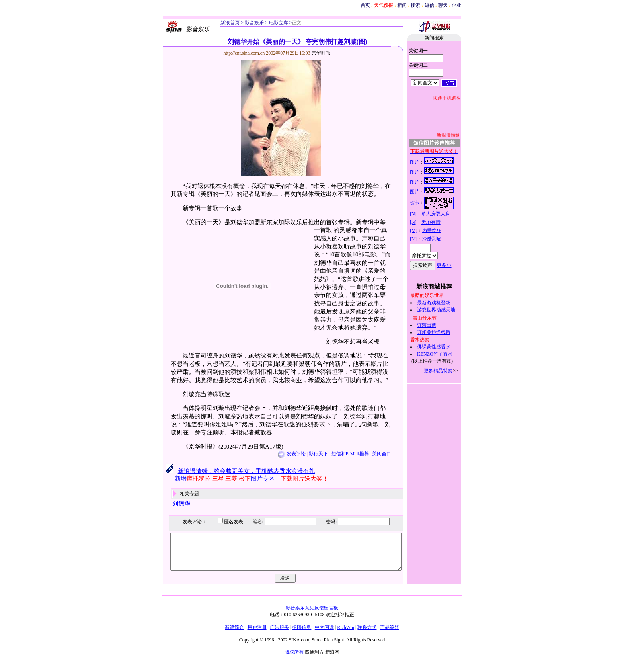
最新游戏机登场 (443, 303)
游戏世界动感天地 (445, 310)
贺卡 (423, 203)
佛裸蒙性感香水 (443, 347)
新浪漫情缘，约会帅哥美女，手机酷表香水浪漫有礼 (238, 471)
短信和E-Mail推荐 (341, 454)
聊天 (443, 5)
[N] (422, 214)
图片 (423, 162)
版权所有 (294, 659)
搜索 (415, 5)
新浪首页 (230, 23)
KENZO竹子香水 (444, 354)
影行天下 (310, 454)
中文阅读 (324, 635)
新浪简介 (234, 635)
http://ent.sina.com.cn (236, 53)
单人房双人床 (444, 214)
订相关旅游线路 (443, 332)
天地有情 (439, 222)
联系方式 (367, 635)
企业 (456, 5)
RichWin (346, 635)
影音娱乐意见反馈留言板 (312, 615)
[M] (422, 231)
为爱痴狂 (440, 231)
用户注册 (257, 635)
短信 (429, 5)
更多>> (453, 265)
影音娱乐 (254, 23)
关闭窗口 (373, 454)
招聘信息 (302, 635)
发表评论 (287, 454)
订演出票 (435, 325)
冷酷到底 (440, 239)
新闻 (402, 5)
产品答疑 (390, 635)
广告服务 (279, 635)
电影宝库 (278, 23)
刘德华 (173, 504)
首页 (365, 5)
